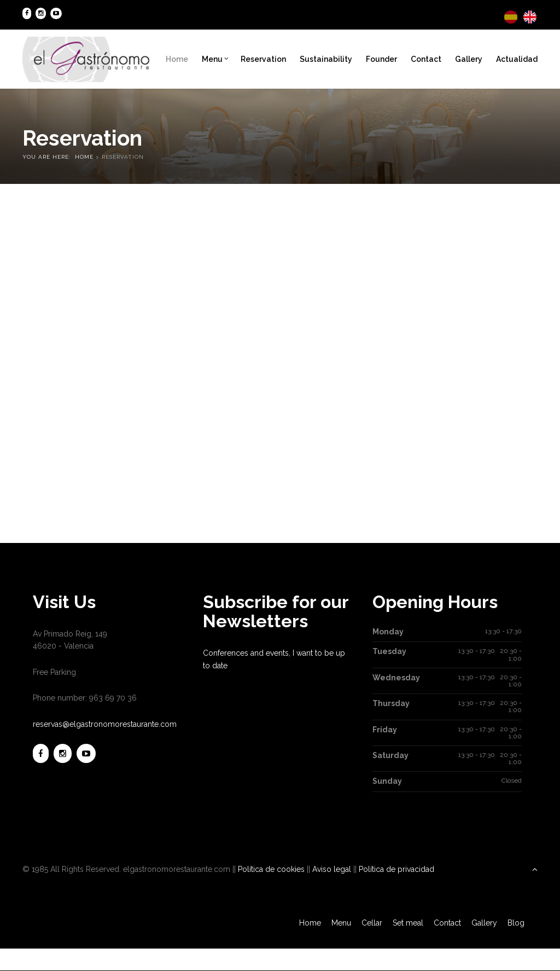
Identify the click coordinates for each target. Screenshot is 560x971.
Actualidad (517, 59)
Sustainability (326, 59)
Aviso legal (332, 869)
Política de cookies (271, 869)
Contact (426, 59)
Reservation (263, 59)
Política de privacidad (396, 869)
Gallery (469, 59)
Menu (215, 59)
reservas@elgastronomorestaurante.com (105, 724)
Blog (516, 923)
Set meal (408, 923)
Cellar (372, 923)
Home (177, 59)
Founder (381, 59)
